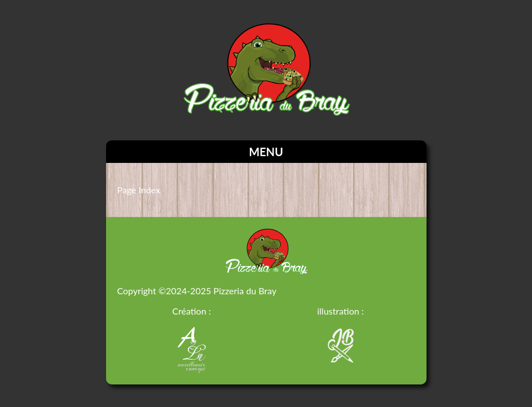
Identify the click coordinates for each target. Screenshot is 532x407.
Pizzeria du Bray (245, 291)
